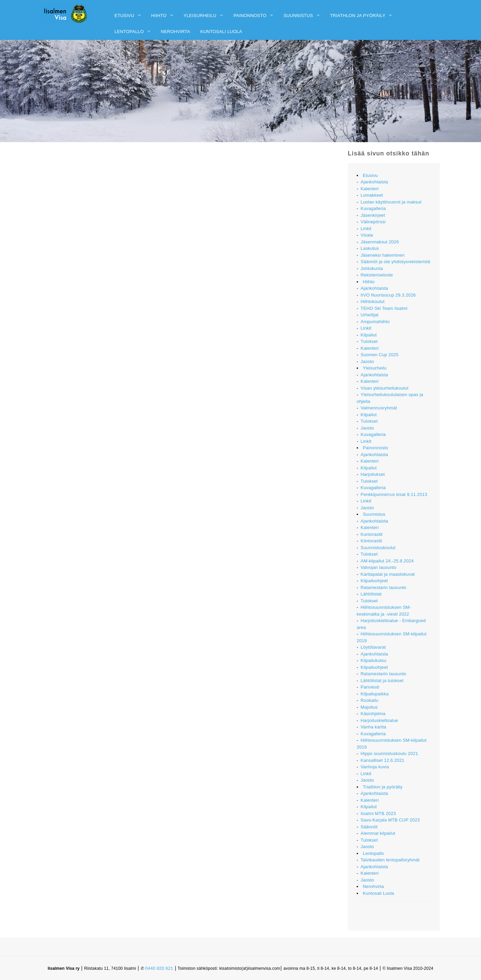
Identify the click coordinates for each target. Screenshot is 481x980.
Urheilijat (370, 315)
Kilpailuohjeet (374, 581)
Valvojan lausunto (379, 567)
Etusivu (124, 16)
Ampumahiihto (375, 322)
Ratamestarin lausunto (384, 587)
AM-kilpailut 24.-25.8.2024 (387, 561)
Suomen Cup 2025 (380, 355)
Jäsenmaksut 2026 (380, 242)
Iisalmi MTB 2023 (378, 813)
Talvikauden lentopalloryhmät (390, 860)
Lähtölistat (371, 594)
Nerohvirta (175, 32)
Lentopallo (129, 32)
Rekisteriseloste (377, 275)
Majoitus (369, 707)
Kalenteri (370, 189)
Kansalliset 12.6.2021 (383, 760)
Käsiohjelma (373, 714)
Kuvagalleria (373, 208)
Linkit (366, 229)
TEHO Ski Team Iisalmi (384, 308)
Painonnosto (250, 16)
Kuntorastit (372, 534)
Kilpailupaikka (375, 694)
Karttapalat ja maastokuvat (388, 574)
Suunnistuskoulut (378, 548)
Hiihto (159, 16)
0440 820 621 (159, 968)
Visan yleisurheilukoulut (385, 388)
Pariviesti (370, 687)
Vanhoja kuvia (375, 767)
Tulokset (369, 341)
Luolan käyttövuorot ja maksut (391, 202)
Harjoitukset (373, 474)
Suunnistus (298, 16)
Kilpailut (369, 335)
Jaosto (368, 361)
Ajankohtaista (375, 182)
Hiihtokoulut (373, 301)
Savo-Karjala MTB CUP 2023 (390, 820)
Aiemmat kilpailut (378, 833)
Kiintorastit (371, 541)
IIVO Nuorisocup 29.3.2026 (388, 295)
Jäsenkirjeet (373, 215)
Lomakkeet (372, 195)
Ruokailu (370, 700)
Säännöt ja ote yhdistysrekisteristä (395, 262)
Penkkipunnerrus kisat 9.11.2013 (394, 494)
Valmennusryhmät (379, 408)
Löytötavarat (373, 647)
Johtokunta (372, 268)
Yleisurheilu (200, 16)
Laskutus (370, 248)
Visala (367, 235)
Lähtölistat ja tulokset (382, 681)
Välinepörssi (373, 222)
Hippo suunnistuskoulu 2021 (390, 753)
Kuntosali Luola (221, 32)
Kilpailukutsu (374, 660)
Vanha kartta (374, 727)
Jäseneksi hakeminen (383, 255)
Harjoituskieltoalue (379, 720)
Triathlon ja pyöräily (358, 16)
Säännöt (369, 827)
